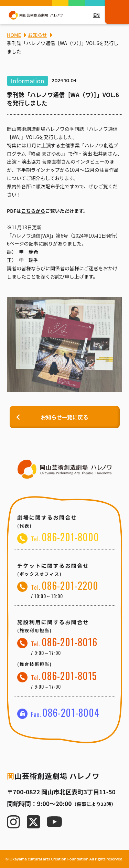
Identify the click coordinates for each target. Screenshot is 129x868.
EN (96, 15)
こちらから (33, 211)
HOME (14, 35)
